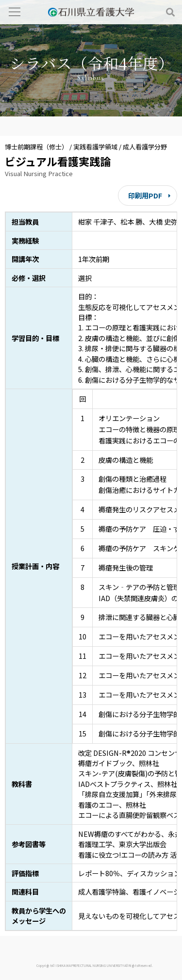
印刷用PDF (145, 195)
